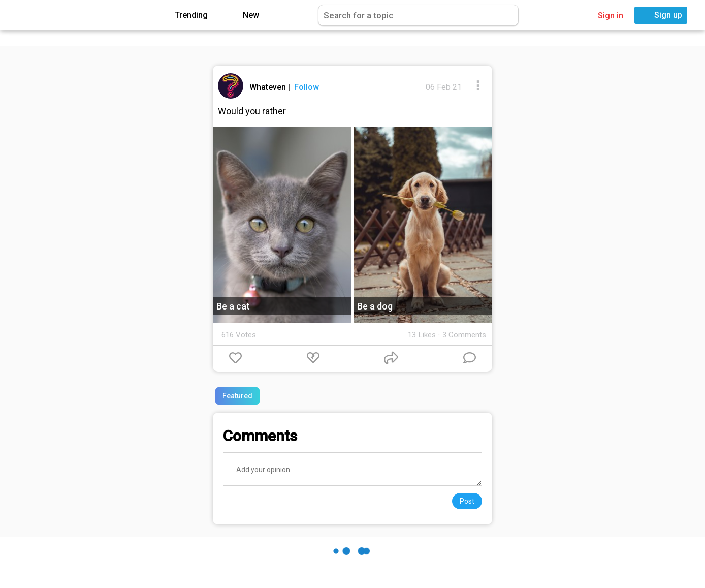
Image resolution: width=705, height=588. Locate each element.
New (244, 16)
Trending (184, 16)
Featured (237, 396)
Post (467, 501)
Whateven (269, 87)
